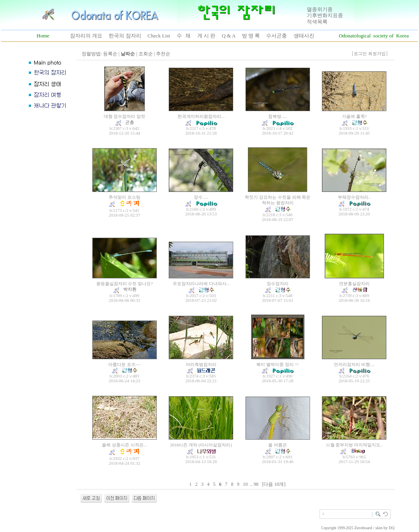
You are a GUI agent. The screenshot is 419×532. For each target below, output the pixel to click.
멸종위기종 (320, 9)
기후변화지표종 (325, 15)
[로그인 (359, 54)
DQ (392, 528)
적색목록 (317, 22)
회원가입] (379, 54)
